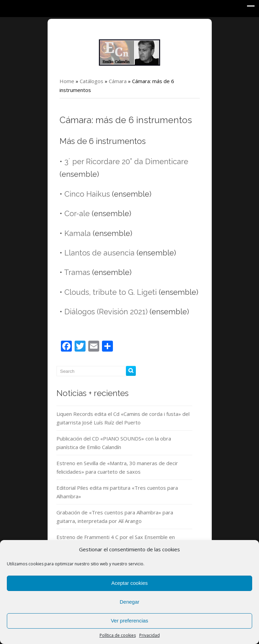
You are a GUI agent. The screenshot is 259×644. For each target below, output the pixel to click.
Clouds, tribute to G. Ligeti (111, 292)
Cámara (118, 81)
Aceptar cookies (129, 583)
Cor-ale (77, 213)
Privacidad (150, 635)
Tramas (77, 272)
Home (67, 81)
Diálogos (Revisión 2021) (106, 312)
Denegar (130, 602)
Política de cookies (118, 635)
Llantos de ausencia (99, 253)
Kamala (77, 233)
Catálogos (92, 81)
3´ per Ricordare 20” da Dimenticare (126, 161)
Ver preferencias (129, 621)
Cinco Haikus (87, 194)
